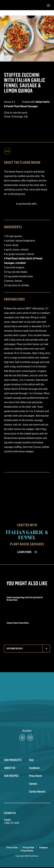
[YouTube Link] (30, 738)
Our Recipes (11, 776)
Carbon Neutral (37, 792)
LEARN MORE (24, 552)
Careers (33, 784)
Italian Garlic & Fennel (27, 535)
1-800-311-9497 (12, 823)
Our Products (13, 760)
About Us (10, 768)
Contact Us (10, 813)
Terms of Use (12, 847)
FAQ (31, 760)
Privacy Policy (28, 847)
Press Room (35, 776)
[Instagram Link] (22, 738)
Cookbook (34, 768)
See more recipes (15, 649)
